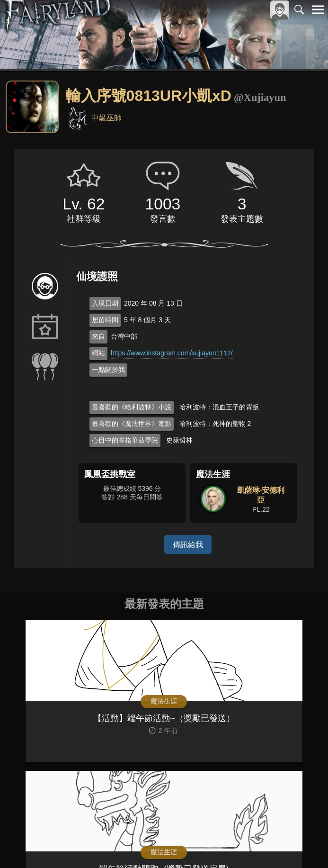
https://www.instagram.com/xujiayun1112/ (172, 353)
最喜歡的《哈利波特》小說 (132, 407)
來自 (98, 336)
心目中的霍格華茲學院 (125, 440)
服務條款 (235, 837)
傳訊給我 (188, 544)
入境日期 (105, 303)
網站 (98, 353)
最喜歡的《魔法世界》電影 (132, 424)
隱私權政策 (269, 837)
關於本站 (204, 837)
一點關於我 (108, 370)
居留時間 (105, 320)
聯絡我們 (303, 837)
